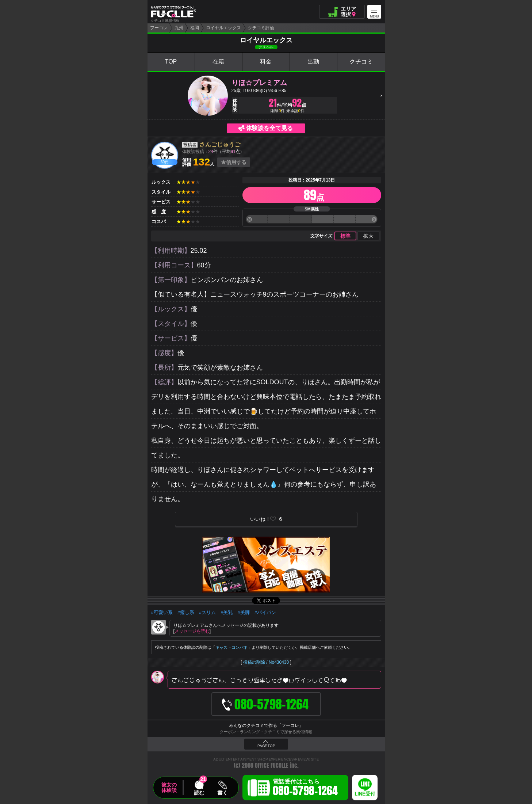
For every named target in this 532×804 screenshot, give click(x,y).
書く (222, 793)
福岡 (195, 28)
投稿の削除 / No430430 (266, 662)
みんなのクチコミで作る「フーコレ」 (266, 725)
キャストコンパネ (231, 647)
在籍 (218, 62)
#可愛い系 (162, 612)
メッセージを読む (192, 631)
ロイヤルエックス (223, 28)
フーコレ (159, 28)
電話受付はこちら (305, 789)
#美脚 (243, 612)
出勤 (313, 62)
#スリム (207, 612)
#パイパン (265, 612)
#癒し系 (186, 612)
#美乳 (227, 612)
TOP (171, 62)
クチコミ (361, 62)
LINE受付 (365, 794)
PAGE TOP (266, 746)
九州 (179, 28)
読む (199, 793)
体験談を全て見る (269, 128)
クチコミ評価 (261, 28)
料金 (266, 62)
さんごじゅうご (220, 144)
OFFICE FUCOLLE (272, 765)
